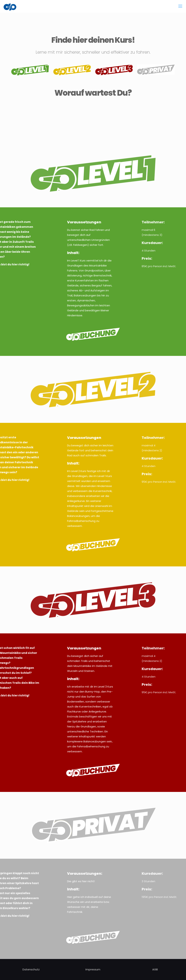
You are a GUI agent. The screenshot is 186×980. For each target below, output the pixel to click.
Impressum (93, 969)
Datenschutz (31, 969)
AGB (155, 969)
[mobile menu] (180, 6)
